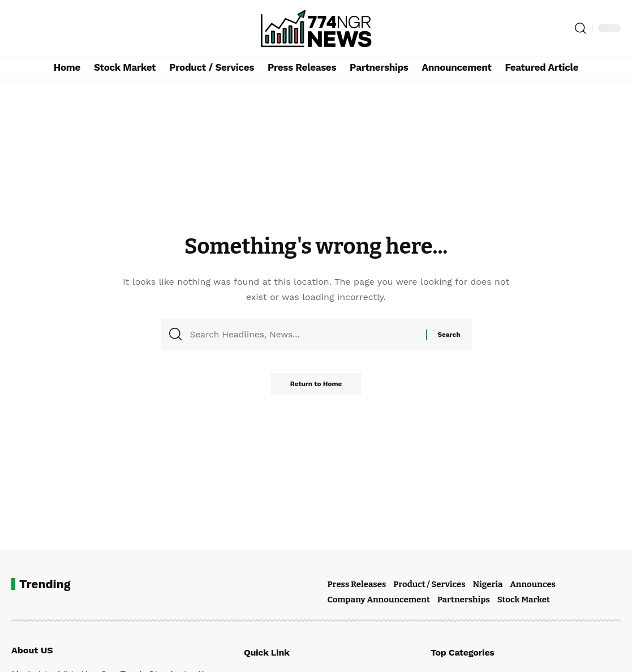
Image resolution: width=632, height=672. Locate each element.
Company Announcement (379, 600)
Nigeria (487, 584)
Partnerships (464, 600)
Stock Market (524, 600)
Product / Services (429, 584)
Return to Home (316, 387)
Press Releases (357, 584)
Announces (533, 584)
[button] (581, 28)
